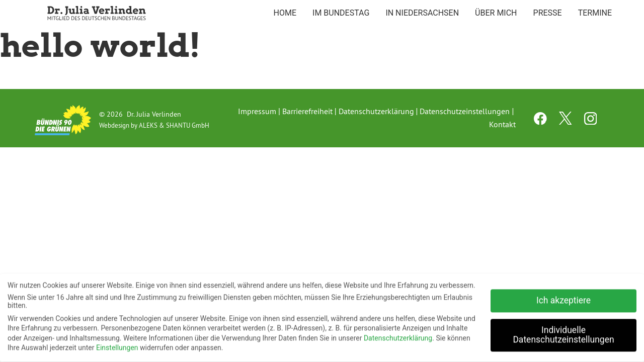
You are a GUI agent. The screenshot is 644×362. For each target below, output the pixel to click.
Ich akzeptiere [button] (563, 298)
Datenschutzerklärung (376, 111)
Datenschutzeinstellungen (465, 111)
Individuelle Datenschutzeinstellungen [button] (563, 332)
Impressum (257, 111)
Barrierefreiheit (307, 111)
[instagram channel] (591, 122)
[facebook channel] (541, 122)
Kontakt (502, 124)
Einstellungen (117, 345)
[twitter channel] (567, 122)
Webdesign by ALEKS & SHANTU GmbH (154, 125)
